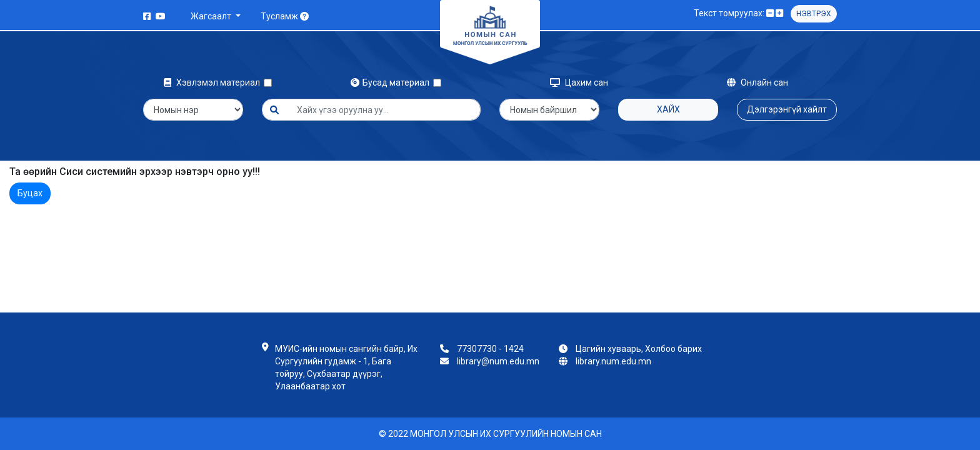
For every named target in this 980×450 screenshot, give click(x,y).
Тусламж (285, 16)
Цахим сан (579, 82)
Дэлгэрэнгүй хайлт (787, 109)
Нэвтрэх (814, 14)
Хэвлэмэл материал (214, 82)
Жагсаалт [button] (212, 16)
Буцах (30, 193)
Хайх (668, 109)
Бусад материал (392, 82)
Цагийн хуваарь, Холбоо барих (639, 349)
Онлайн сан (757, 82)
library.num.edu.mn (613, 361)
